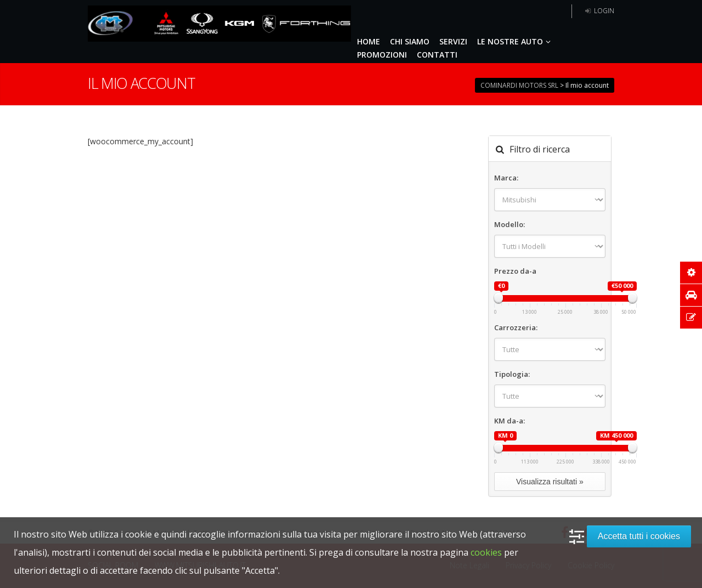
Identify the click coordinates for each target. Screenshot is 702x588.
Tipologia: (512, 374)
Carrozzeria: (516, 327)
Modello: (509, 224)
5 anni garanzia (532, 11)
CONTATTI (437, 55)
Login (599, 11)
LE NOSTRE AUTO (516, 41)
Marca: (506, 178)
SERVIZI (453, 41)
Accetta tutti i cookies (639, 536)
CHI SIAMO (410, 41)
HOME (369, 41)
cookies (486, 552)
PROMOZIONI (382, 55)
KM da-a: (509, 421)
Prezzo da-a (515, 271)
